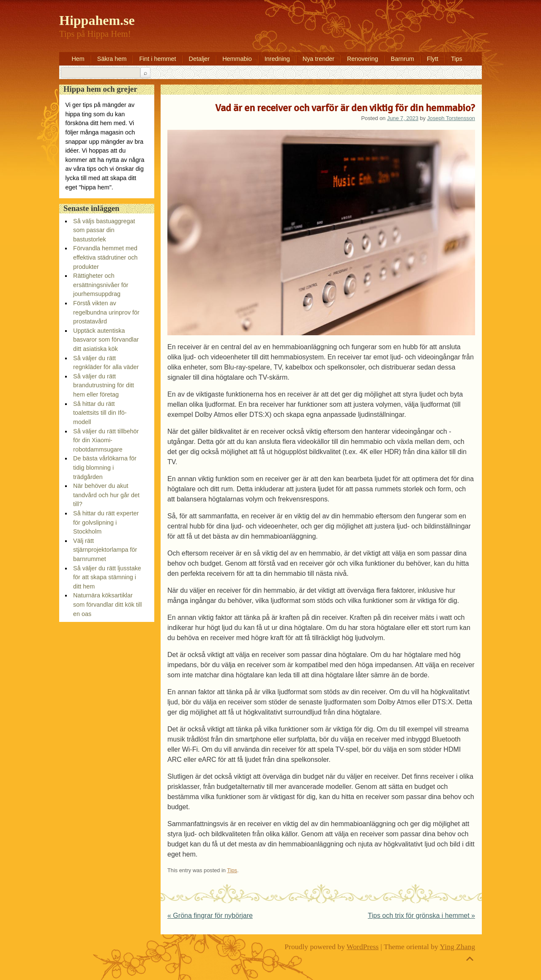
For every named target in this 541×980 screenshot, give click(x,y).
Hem (78, 59)
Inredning (277, 59)
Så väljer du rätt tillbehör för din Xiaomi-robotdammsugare (106, 440)
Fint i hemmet (157, 59)
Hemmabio (237, 59)
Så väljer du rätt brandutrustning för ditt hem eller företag (104, 385)
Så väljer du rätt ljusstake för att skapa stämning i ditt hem (107, 577)
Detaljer (199, 59)
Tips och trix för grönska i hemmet (421, 916)
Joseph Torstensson (451, 118)
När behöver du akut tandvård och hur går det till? (106, 495)
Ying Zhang (458, 947)
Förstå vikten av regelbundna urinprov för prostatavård (106, 312)
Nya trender (318, 59)
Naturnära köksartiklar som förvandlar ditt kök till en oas (107, 604)
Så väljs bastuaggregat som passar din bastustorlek (104, 230)
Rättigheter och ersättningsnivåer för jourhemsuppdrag (101, 285)
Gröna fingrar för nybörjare (210, 916)
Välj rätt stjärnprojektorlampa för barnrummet (105, 550)
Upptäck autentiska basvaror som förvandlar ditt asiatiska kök (106, 340)
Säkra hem (112, 59)
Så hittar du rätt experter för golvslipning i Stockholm (106, 522)
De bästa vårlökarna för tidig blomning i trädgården (105, 467)
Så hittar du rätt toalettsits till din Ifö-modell (100, 413)
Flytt (433, 59)
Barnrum (403, 59)
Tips (457, 59)
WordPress (363, 947)
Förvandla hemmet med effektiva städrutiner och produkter (105, 257)
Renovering (363, 59)
